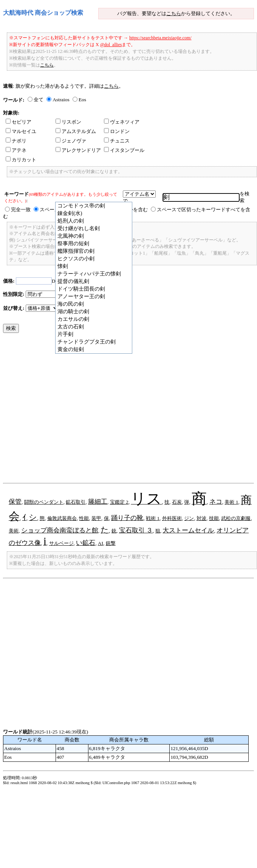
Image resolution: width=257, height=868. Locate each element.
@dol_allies (111, 45)
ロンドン (117, 131)
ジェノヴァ (71, 141)
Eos (82, 100)
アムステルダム (76, 131)
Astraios (61, 100)
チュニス (117, 141)
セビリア (19, 122)
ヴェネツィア (122, 122)
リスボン (68, 122)
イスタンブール (124, 150)
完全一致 (21, 210)
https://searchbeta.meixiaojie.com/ (160, 38)
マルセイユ (21, 131)
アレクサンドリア (78, 150)
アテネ (16, 150)
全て (39, 100)
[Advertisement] (71, 410)
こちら (174, 13)
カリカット (21, 160)
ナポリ (16, 141)
